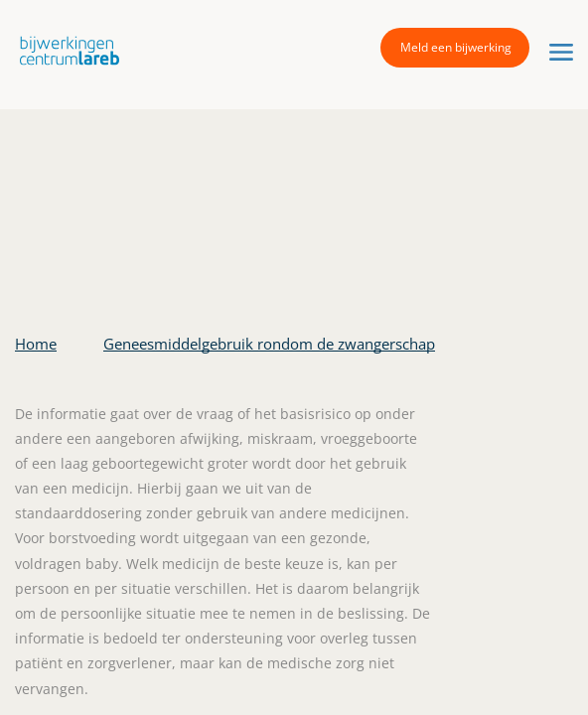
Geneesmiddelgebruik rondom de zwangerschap (269, 344)
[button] (65, 50)
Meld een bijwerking (456, 47)
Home (36, 344)
